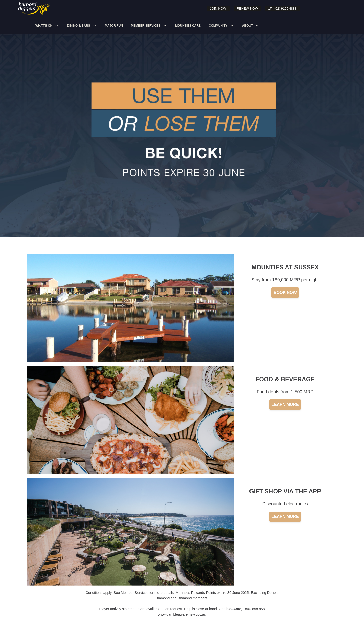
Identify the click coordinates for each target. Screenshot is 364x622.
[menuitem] (47, 26)
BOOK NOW (285, 292)
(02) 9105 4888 (282, 8)
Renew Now (247, 8)
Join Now (218, 8)
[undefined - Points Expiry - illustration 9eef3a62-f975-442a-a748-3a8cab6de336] (36, 8)
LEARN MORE (285, 404)
